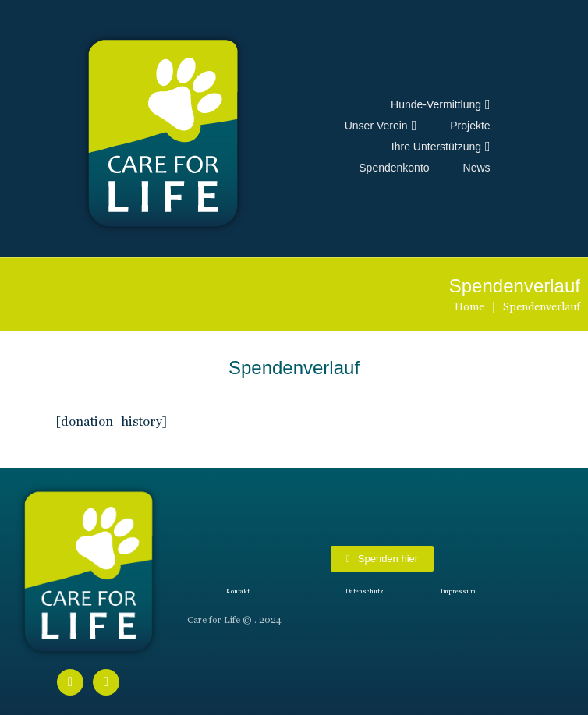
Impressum (458, 591)
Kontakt (238, 591)
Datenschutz (365, 591)
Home (469, 306)
